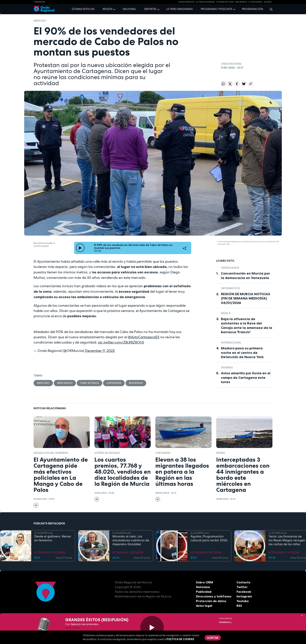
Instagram (244, 596)
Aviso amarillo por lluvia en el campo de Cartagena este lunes (246, 378)
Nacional (129, 9)
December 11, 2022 (100, 351)
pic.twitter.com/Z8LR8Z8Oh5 (121, 342)
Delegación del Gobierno (51, 453)
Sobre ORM (205, 582)
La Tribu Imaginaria (180, 9)
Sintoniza (203, 587)
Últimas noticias (83, 9)
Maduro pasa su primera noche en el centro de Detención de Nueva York (242, 353)
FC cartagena (255, 2)
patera (221, 453)
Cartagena (114, 383)
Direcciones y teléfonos (214, 596)
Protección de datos (211, 601)
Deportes (150, 9)
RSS (239, 606)
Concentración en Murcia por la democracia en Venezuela (245, 276)
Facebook (244, 592)
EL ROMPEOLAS (44, 533)
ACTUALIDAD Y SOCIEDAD (50, 553)
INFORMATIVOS (230, 288)
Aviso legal (204, 606)
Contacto (243, 582)
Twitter (242, 587)
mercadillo (65, 383)
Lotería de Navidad (107, 453)
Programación (253, 9)
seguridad (136, 383)
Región (108, 9)
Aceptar (213, 638)
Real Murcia (241, 2)
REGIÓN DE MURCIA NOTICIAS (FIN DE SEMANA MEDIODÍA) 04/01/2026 (246, 298)
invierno (227, 368)
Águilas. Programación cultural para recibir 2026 (209, 538)
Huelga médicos (186, 2)
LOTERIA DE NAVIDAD (205, 2)
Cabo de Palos (89, 383)
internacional (231, 343)
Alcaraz (268, 2)
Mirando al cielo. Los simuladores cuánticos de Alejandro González (131, 540)
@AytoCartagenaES (144, 337)
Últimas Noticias (225, 2)
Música (226, 313)
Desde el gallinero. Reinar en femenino (53, 538)
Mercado (40, 21)
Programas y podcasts (217, 9)
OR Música (225, 622)
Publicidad (204, 592)
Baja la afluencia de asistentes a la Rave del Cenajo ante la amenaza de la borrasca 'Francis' (247, 326)
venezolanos (230, 268)
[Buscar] (270, 9)
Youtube (243, 601)
